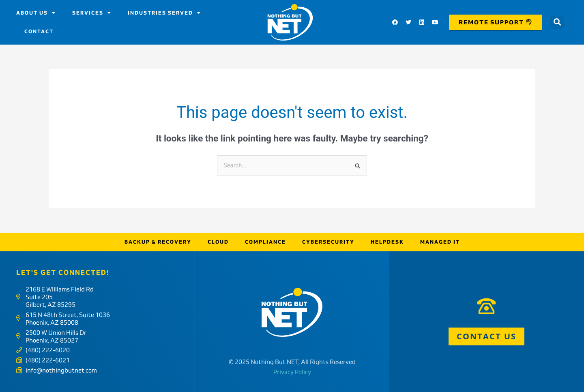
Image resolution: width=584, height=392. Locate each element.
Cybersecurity (328, 242)
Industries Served (164, 13)
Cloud (218, 242)
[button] (557, 22)
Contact (39, 31)
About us (36, 13)
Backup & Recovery (158, 242)
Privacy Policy (292, 372)
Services (92, 13)
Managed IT (440, 242)
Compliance (265, 242)
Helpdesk (387, 242)
